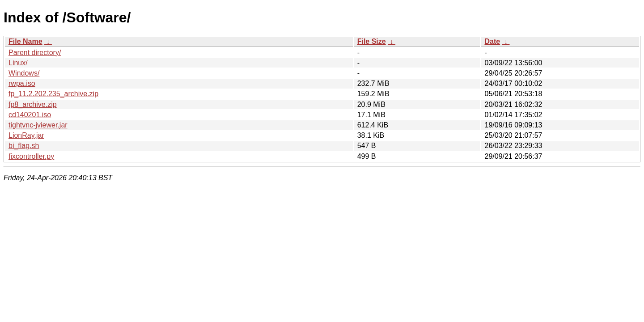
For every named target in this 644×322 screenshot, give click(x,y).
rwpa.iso (22, 83)
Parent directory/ (35, 53)
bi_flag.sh (24, 146)
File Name (25, 41)
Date (492, 41)
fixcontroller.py (31, 156)
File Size (372, 41)
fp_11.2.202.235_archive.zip (53, 94)
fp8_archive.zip (33, 104)
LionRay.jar (26, 135)
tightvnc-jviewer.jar (38, 125)
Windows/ (24, 73)
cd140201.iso (30, 115)
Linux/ (18, 63)
